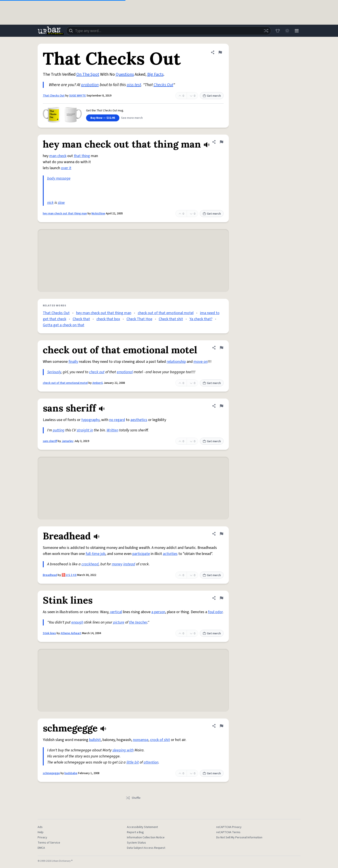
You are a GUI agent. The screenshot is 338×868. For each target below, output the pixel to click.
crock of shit (160, 740)
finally (73, 362)
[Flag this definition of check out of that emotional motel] (221, 348)
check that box (108, 319)
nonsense (141, 740)
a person (158, 612)
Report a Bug (135, 832)
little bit (133, 762)
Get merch (212, 96)
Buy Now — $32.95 (103, 118)
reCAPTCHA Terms (228, 832)
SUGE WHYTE (78, 96)
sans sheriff (50, 441)
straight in (85, 430)
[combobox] (169, 31)
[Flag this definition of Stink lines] (221, 598)
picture (119, 622)
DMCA (41, 848)
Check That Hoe (139, 319)
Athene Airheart (71, 633)
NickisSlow (98, 214)
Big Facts (155, 74)
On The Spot (88, 74)
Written (112, 430)
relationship (176, 362)
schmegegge (51, 773)
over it (66, 168)
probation (90, 85)
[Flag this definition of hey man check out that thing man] (221, 142)
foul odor (215, 612)
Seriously (54, 372)
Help (41, 832)
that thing (82, 156)
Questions (125, 74)
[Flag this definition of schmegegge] (221, 726)
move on (201, 362)
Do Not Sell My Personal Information (239, 837)
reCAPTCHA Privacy (229, 827)
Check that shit (171, 319)
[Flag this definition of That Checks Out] (220, 52)
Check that (81, 319)
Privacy (42, 837)
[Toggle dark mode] (287, 31)
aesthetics (139, 420)
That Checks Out (54, 96)
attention (151, 762)
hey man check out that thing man (65, 214)
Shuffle (133, 798)
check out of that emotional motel (166, 313)
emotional (125, 372)
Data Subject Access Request (146, 848)
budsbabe (71, 773)
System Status (136, 843)
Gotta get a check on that (64, 325)
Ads (40, 827)
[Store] (278, 31)
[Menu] (297, 31)
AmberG (98, 383)
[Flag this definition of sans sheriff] (221, 406)
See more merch (132, 118)
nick (50, 203)
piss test (134, 85)
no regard (117, 420)
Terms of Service (49, 843)
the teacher (138, 622)
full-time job (95, 554)
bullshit (95, 740)
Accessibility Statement (142, 827)
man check (58, 156)
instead (129, 564)
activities (170, 554)
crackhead (90, 564)
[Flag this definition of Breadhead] (221, 534)
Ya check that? (201, 319)
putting (59, 430)
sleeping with (123, 750)
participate (141, 554)
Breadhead (50, 575)
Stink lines (49, 633)
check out (97, 372)
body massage (59, 178)
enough (77, 622)
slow (61, 203)
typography (90, 420)
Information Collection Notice (146, 837)
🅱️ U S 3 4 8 (69, 575)
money (117, 564)
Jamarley (68, 441)
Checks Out (163, 85)
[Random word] (266, 31)
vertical (116, 612)
